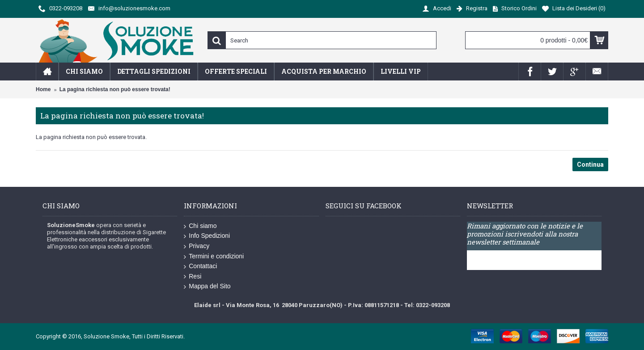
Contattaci (200, 266)
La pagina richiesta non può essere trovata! (115, 89)
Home (43, 89)
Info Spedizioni (207, 236)
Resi (193, 276)
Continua (590, 164)
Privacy (197, 246)
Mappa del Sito (207, 287)
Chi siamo (200, 226)
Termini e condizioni (214, 257)
